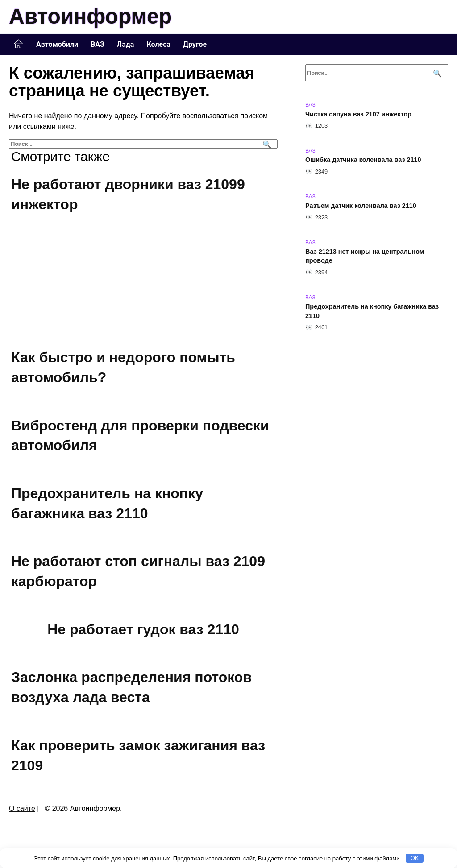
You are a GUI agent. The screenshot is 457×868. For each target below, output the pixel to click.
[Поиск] (266, 144)
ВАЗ (98, 44)
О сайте (22, 808)
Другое (195, 44)
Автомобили (57, 44)
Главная (18, 44)
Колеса (158, 44)
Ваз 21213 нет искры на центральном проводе (365, 256)
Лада (126, 44)
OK (415, 858)
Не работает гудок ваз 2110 (143, 629)
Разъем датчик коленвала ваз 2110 (361, 206)
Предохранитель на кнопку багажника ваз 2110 (372, 311)
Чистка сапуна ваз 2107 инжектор (358, 114)
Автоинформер (90, 16)
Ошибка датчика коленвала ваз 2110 (363, 160)
